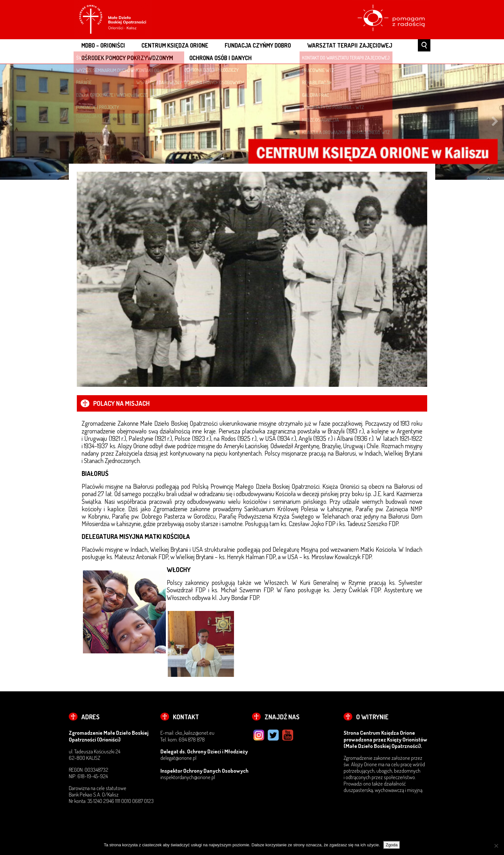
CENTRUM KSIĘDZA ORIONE (175, 45)
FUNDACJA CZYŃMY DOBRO (258, 45)
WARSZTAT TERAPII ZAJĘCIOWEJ (350, 45)
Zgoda (392, 845)
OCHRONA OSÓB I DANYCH (221, 58)
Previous (9, 122)
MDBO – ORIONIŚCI (103, 45)
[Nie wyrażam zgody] (496, 846)
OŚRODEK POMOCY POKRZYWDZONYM (127, 58)
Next (495, 122)
